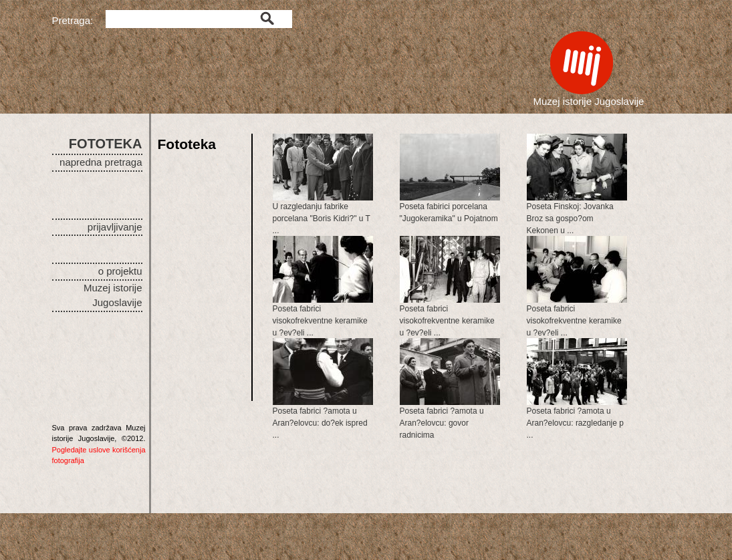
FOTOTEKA (106, 144)
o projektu (120, 271)
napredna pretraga (101, 162)
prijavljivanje (115, 227)
